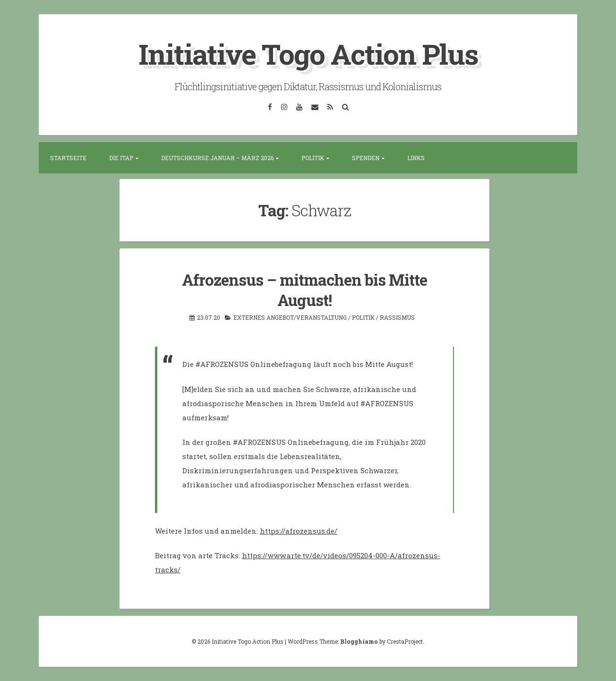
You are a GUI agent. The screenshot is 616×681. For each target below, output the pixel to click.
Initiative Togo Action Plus (308, 54)
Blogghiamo (359, 641)
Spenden (366, 158)
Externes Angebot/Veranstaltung (290, 317)
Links (416, 158)
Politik (313, 158)
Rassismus (397, 317)
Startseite (68, 158)
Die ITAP (121, 158)
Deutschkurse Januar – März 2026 (217, 158)
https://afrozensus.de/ (299, 531)
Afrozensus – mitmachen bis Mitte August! (304, 290)
